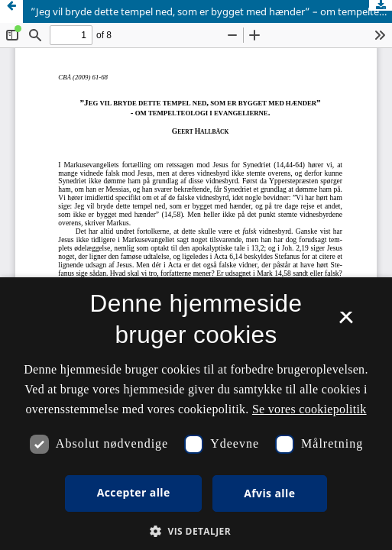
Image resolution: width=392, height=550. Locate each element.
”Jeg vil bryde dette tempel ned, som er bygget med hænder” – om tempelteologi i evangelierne (211, 11)
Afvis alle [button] (269, 493)
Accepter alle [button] (134, 492)
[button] (196, 531)
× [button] (346, 322)
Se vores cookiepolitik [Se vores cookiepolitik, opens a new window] (309, 409)
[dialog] (196, 414)
